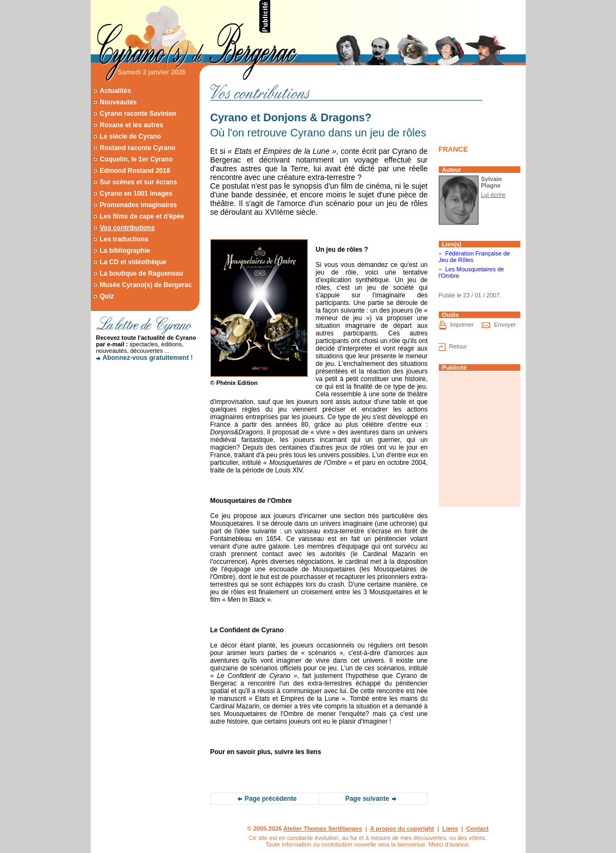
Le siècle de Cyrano (130, 136)
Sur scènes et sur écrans (138, 182)
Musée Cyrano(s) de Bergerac (145, 285)
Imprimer (462, 325)
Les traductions (124, 239)
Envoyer (505, 325)
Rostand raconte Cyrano (137, 148)
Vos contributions (127, 228)
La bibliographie (125, 251)
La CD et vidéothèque (133, 262)
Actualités (115, 91)
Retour (458, 346)
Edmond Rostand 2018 (135, 171)
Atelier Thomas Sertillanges (323, 829)
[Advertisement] (399, 16)
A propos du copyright (402, 829)
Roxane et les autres (131, 125)
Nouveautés (118, 102)
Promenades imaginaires (138, 205)
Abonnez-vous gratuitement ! (148, 358)
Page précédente (271, 799)
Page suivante (367, 799)
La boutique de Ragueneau (141, 273)
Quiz (107, 296)
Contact (478, 829)
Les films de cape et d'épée (142, 216)
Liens (450, 829)
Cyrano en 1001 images (136, 194)
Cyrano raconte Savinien (138, 114)
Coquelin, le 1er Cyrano (136, 159)
